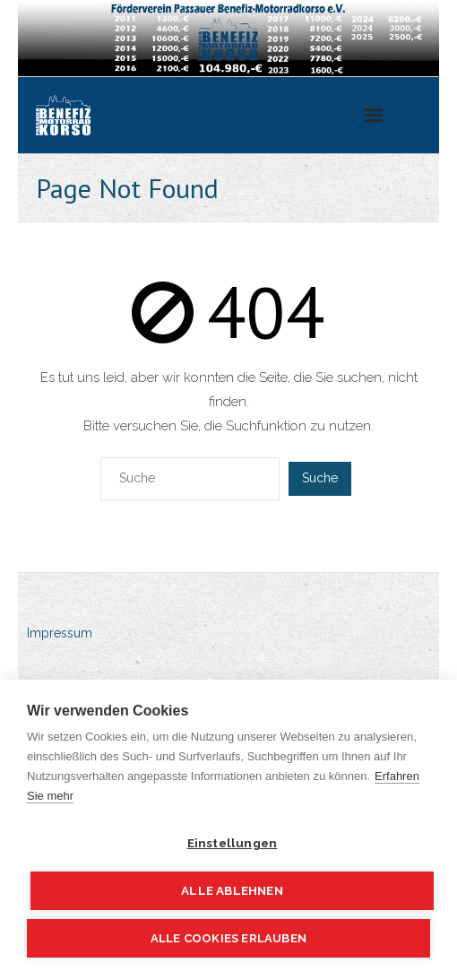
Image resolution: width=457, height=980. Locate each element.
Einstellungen (233, 843)
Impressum (60, 633)
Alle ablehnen (232, 890)
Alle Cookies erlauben (228, 938)
